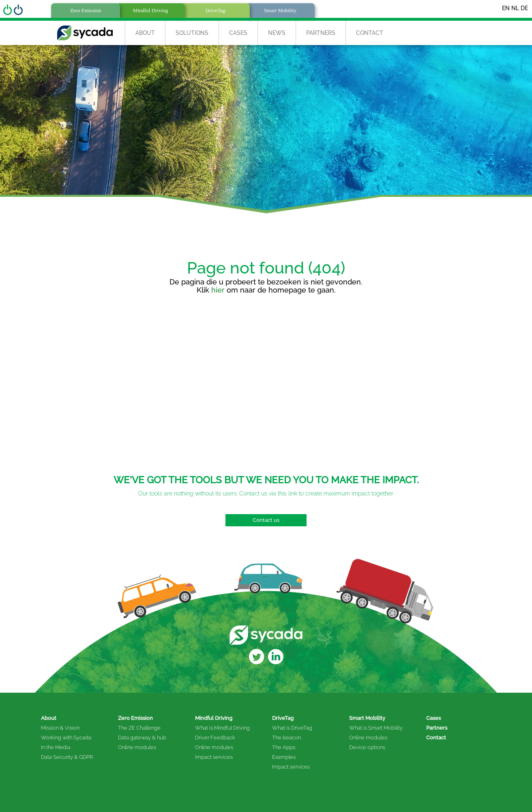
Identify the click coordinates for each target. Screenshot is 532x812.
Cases (238, 33)
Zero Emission (135, 718)
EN (506, 8)
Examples (284, 757)
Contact (370, 33)
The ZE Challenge (139, 728)
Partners (321, 33)
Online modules (137, 747)
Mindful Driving (214, 718)
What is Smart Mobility (376, 728)
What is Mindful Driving (222, 728)
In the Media (56, 747)
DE (524, 8)
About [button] (145, 33)
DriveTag (283, 718)
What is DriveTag (292, 728)
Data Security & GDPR (67, 757)
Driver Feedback (215, 738)
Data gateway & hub (142, 738)
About (49, 718)
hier (218, 290)
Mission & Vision (60, 728)
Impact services (214, 757)
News (277, 33)
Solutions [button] (192, 33)
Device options (367, 747)
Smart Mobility (367, 718)
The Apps (284, 747)
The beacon (286, 738)
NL (515, 8)
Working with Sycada (66, 738)
